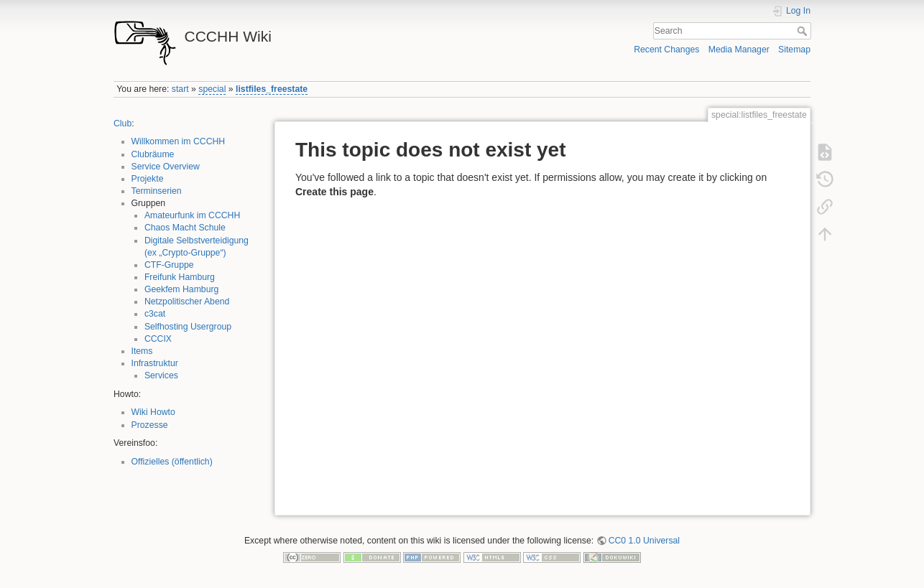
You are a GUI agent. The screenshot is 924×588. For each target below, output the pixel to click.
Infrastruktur (155, 363)
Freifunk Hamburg (180, 277)
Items (142, 351)
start (180, 89)
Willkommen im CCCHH (179, 141)
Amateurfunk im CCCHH (192, 215)
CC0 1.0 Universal (644, 541)
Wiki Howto (153, 412)
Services (161, 375)
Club (123, 123)
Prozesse (150, 425)
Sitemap (794, 50)
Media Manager (739, 50)
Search (804, 31)
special (212, 89)
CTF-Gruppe (169, 265)
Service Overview (166, 167)
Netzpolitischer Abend (187, 302)
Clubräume (153, 154)
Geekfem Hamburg (182, 289)
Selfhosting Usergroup (188, 327)
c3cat (155, 314)
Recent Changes (666, 50)
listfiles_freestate (272, 89)
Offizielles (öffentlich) (172, 462)
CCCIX (158, 339)
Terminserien (157, 191)
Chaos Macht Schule (185, 228)
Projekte (148, 179)
